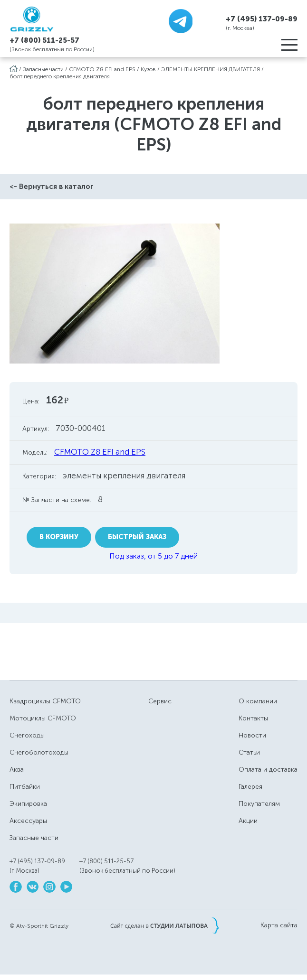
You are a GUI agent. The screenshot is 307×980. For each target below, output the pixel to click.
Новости (252, 735)
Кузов (148, 69)
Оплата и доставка (268, 770)
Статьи (249, 752)
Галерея (250, 787)
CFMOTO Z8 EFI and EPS (102, 69)
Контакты (253, 718)
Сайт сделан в (164, 925)
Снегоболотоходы (39, 752)
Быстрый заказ (137, 537)
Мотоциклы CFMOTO (43, 718)
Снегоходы (27, 735)
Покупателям (259, 804)
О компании (258, 701)
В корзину (59, 537)
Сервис (160, 701)
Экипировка (28, 804)
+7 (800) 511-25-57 (44, 40)
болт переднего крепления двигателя (60, 76)
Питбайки (25, 787)
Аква (17, 770)
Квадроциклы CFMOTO (45, 701)
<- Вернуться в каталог (52, 187)
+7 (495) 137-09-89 (262, 19)
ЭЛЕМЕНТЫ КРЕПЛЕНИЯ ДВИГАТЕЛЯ (211, 69)
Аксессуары (28, 821)
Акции (248, 821)
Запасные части (43, 69)
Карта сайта (279, 925)
